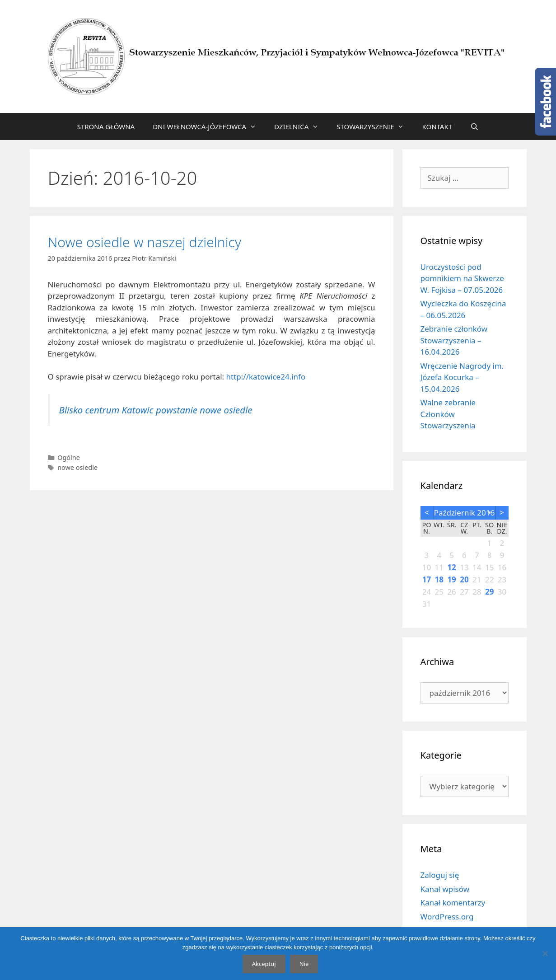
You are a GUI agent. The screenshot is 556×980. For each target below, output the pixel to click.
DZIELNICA (301, 127)
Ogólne (69, 457)
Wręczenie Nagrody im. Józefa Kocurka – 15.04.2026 (462, 377)
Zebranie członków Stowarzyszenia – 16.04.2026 (454, 340)
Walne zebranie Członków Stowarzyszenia (448, 414)
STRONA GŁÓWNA (106, 127)
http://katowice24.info (266, 377)
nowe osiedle (77, 467)
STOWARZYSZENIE (375, 127)
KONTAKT (437, 127)
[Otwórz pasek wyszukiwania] (474, 127)
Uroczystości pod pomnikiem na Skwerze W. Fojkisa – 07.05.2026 (462, 278)
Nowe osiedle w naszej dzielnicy (145, 242)
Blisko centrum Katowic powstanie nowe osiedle (156, 410)
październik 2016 (465, 513)
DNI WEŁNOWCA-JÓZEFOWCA (209, 127)
